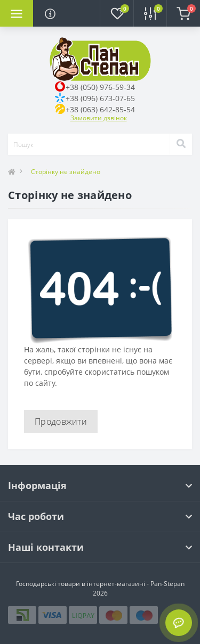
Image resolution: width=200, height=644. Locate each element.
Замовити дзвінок (99, 118)
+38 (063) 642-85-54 (100, 109)
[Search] (181, 144)
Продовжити (61, 422)
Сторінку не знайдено (66, 172)
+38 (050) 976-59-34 (100, 87)
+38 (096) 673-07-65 (100, 98)
